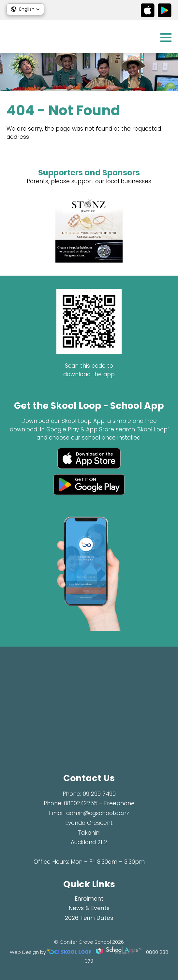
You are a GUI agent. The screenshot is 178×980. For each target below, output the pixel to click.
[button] (25, 9)
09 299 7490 (99, 794)
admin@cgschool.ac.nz (98, 813)
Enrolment (89, 899)
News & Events (89, 908)
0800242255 (81, 803)
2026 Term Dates (89, 918)
